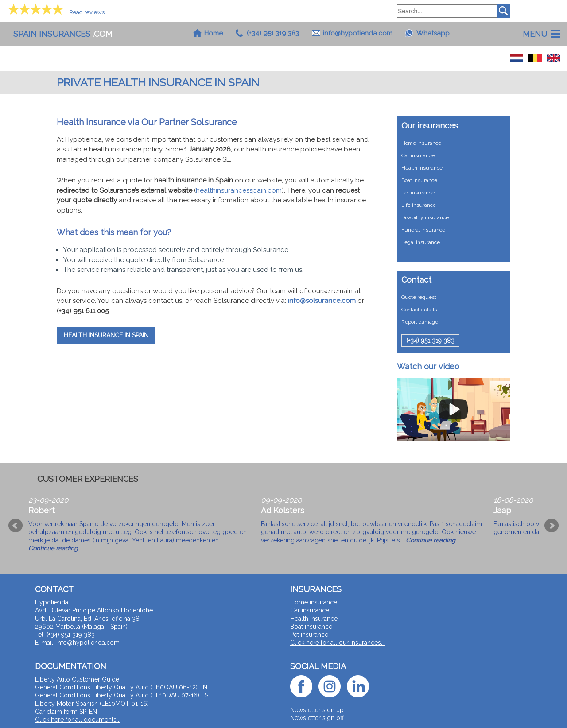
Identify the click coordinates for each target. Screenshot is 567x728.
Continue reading (53, 548)
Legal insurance (421, 242)
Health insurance (422, 168)
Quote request (419, 297)
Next (551, 526)
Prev (16, 526)
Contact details (419, 310)
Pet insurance (418, 193)
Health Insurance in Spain (106, 335)
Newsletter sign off (317, 718)
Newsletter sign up (317, 710)
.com (63, 34)
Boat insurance (419, 180)
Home (214, 33)
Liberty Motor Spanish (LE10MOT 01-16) (92, 704)
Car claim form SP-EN (66, 712)
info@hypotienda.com (358, 33)
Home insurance (421, 143)
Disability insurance (425, 217)
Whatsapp (433, 33)
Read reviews (87, 12)
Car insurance (418, 155)
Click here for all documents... (78, 720)
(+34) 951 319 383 (273, 33)
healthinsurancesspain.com (239, 190)
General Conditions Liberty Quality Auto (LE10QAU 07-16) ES (122, 695)
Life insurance (419, 205)
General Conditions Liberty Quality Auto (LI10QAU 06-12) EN (121, 687)
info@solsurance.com (322, 301)
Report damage (420, 322)
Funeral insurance (423, 230)
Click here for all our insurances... (338, 643)
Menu (535, 34)
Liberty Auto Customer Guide (77, 679)
